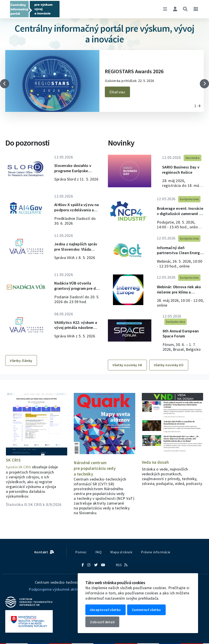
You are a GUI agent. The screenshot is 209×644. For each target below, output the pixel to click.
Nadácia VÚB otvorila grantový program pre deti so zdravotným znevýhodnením (75, 293)
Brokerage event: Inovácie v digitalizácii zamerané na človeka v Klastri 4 (178, 212)
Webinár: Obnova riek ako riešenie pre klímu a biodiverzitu (179, 295)
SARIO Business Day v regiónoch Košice (178, 170)
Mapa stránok (121, 552)
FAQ (99, 552)
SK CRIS (14, 460)
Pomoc (81, 552)
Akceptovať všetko (106, 611)
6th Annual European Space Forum (177, 336)
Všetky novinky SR (128, 372)
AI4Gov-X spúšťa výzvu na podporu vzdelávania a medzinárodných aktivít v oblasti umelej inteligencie (77, 210)
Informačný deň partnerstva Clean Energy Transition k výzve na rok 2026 (176, 253)
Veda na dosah (156, 462)
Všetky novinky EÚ (171, 372)
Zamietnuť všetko (148, 611)
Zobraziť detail (103, 623)
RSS (122, 565)
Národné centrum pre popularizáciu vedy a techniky (96, 468)
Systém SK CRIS (18, 467)
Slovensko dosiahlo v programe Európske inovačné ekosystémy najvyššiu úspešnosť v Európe (75, 169)
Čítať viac (118, 92)
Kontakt (44, 552)
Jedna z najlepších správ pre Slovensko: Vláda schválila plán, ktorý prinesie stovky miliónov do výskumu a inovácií (77, 252)
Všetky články (22, 372)
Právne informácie (156, 552)
